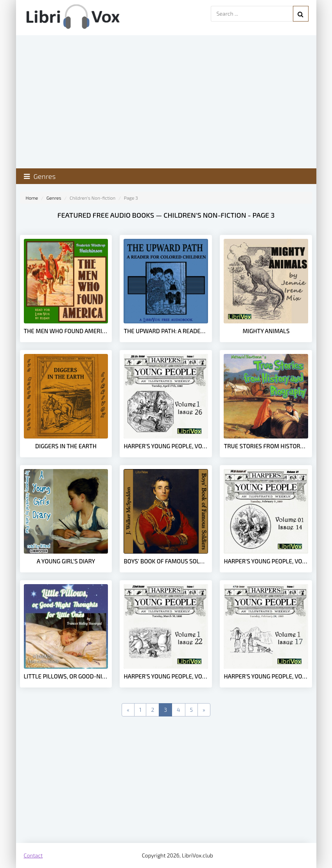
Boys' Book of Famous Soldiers (166, 561)
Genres (54, 198)
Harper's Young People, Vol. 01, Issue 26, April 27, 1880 (166, 446)
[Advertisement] (166, 780)
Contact (33, 855)
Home (32, 198)
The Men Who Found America (66, 331)
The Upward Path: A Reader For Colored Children (166, 331)
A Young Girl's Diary (66, 561)
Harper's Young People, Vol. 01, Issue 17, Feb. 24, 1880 (266, 676)
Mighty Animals (266, 331)
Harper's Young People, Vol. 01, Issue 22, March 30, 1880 (166, 676)
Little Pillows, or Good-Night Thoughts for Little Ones (66, 676)
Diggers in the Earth (66, 446)
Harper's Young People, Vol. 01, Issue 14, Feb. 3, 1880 (266, 561)
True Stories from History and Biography (266, 446)
